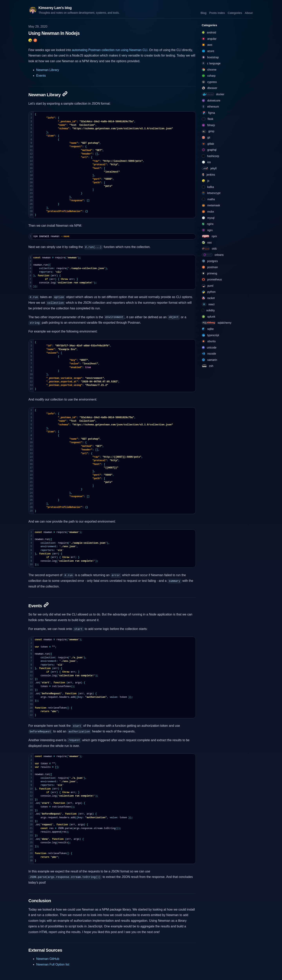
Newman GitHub (48, 959)
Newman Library (48, 70)
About (249, 13)
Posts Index (217, 13)
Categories (235, 13)
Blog (203, 13)
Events (41, 76)
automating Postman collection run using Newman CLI (110, 50)
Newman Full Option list (53, 964)
